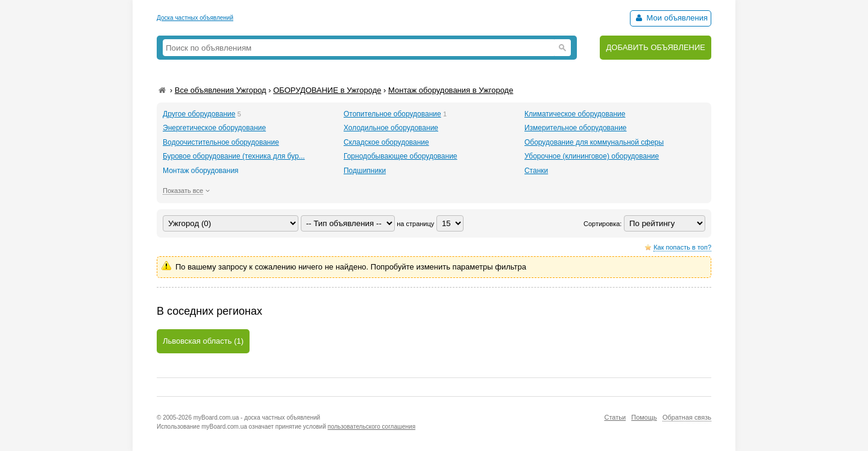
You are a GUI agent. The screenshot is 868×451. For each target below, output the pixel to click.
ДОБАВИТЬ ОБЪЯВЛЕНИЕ (656, 47)
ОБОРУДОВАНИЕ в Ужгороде (327, 90)
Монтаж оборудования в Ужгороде (451, 90)
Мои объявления (671, 18)
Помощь (644, 417)
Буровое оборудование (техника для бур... (234, 156)
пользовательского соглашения (372, 427)
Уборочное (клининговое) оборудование (592, 156)
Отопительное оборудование (392, 114)
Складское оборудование (386, 142)
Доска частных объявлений (195, 18)
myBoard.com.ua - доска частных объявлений (257, 418)
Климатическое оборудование (575, 114)
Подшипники (365, 171)
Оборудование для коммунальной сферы (594, 142)
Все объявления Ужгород (221, 90)
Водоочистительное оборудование (221, 142)
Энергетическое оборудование (214, 128)
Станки (536, 171)
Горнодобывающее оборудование (401, 156)
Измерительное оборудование (576, 128)
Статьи (615, 417)
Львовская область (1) (203, 341)
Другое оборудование (199, 114)
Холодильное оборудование (391, 128)
